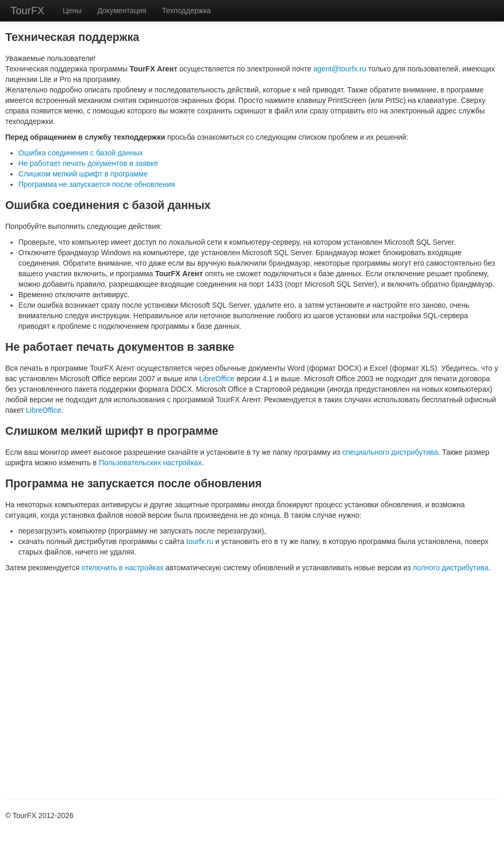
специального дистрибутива (390, 452)
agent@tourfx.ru (340, 69)
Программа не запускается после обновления (97, 184)
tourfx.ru (200, 541)
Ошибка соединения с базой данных (81, 153)
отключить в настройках (122, 568)
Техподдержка (187, 11)
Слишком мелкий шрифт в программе (83, 174)
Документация (122, 11)
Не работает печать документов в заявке (88, 163)
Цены (72, 11)
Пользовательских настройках (150, 463)
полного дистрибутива (450, 568)
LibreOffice (217, 379)
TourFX (27, 11)
